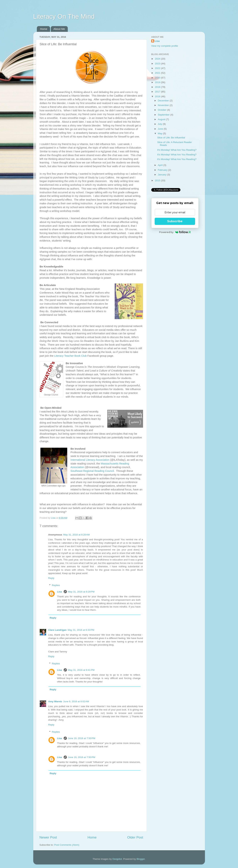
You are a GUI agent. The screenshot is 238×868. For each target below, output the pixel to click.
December (164, 101)
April (161, 165)
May (160, 133)
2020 (158, 78)
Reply (51, 578)
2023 (158, 64)
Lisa (60, 592)
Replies (56, 585)
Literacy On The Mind (64, 17)
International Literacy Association (90, 460)
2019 (158, 82)
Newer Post (48, 837)
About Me (59, 29)
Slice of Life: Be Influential (171, 138)
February (163, 170)
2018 (158, 87)
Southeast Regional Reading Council (92, 471)
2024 (158, 59)
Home (44, 29)
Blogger (141, 859)
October (163, 110)
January (163, 175)
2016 (158, 96)
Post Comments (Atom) (67, 845)
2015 (158, 180)
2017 (158, 92)
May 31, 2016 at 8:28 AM (77, 535)
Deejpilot (117, 859)
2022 (158, 68)
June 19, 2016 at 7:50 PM (82, 738)
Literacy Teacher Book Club (70, 356)
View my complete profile (165, 46)
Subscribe (175, 221)
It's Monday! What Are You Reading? (177, 150)
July (160, 124)
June (161, 129)
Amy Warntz (55, 701)
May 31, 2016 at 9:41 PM (81, 670)
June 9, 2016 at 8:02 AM (76, 701)
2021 (158, 73)
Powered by (175, 232)
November (164, 105)
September (164, 115)
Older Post (135, 837)
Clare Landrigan (57, 630)
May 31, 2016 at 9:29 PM (81, 592)
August (162, 119)
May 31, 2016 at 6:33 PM (81, 630)
